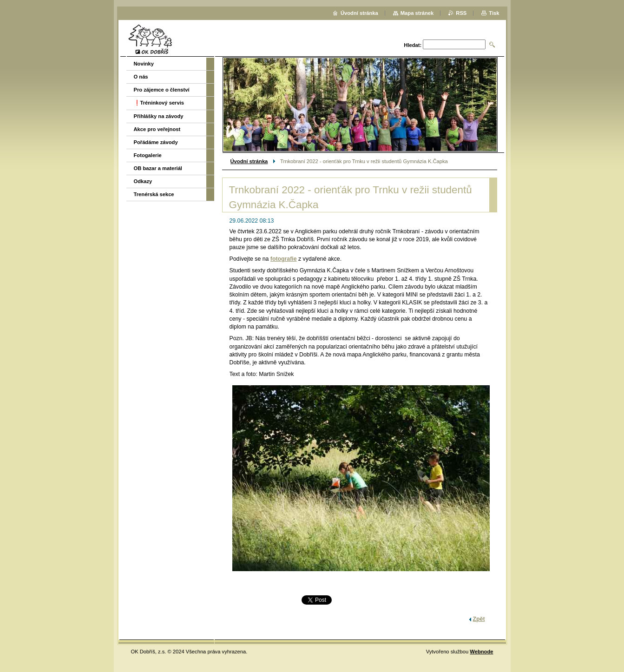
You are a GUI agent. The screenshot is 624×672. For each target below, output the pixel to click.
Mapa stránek (417, 13)
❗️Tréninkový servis (159, 103)
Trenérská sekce (154, 194)
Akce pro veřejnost (157, 129)
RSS (461, 13)
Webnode (481, 652)
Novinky (144, 64)
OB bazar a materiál (158, 168)
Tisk (494, 13)
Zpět (479, 619)
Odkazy (143, 181)
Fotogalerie (148, 155)
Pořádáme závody (156, 142)
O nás (141, 77)
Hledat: (413, 45)
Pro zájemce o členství (162, 90)
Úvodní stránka (249, 161)
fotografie (284, 259)
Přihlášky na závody (159, 116)
